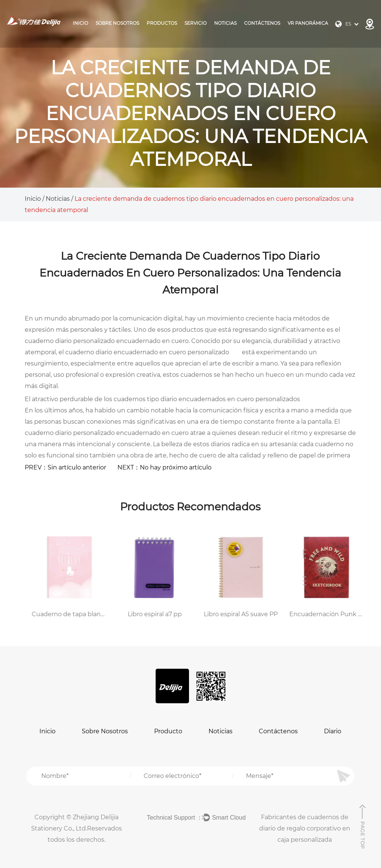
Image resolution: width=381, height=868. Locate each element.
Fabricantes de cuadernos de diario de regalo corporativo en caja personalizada (305, 828)
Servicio (196, 23)
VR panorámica (308, 23)
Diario (333, 731)
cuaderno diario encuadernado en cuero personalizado (148, 352)
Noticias (225, 23)
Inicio (80, 23)
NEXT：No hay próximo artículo (164, 467)
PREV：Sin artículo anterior (65, 467)
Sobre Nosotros (117, 23)
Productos (162, 23)
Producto (168, 731)
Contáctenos (262, 23)
